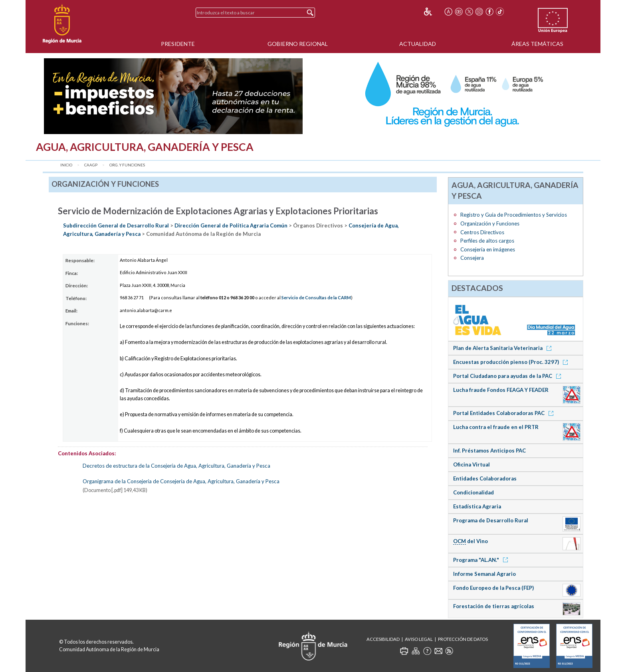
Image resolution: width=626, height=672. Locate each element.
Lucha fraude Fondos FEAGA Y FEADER (501, 390)
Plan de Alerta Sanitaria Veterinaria (504, 348)
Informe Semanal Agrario (484, 574)
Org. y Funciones (127, 165)
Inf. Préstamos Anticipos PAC (489, 451)
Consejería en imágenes (488, 249)
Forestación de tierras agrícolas (494, 606)
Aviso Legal (419, 639)
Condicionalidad (473, 492)
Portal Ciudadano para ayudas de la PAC (508, 376)
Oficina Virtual (471, 464)
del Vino (470, 541)
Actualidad (418, 44)
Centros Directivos (482, 232)
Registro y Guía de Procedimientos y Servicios (514, 215)
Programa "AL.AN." (482, 560)
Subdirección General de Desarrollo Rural (116, 225)
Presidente (178, 44)
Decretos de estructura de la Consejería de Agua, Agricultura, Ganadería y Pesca (176, 466)
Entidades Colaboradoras (485, 478)
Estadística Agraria (477, 506)
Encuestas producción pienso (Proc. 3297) (512, 362)
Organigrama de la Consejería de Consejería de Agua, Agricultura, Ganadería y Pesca (181, 481)
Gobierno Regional (298, 44)
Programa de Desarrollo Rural (491, 520)
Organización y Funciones (490, 223)
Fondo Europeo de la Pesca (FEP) (493, 588)
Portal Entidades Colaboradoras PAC (505, 413)
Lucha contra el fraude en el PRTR (496, 427)
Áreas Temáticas (537, 44)
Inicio (66, 165)
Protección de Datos (463, 639)
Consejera (472, 258)
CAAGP (91, 165)
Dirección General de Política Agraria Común (231, 225)
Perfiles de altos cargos (487, 241)
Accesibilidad (383, 639)
